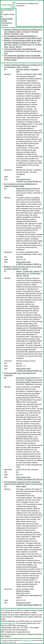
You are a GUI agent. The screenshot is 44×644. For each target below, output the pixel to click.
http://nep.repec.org (8, 623)
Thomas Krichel (26, 640)
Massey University (35, 634)
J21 (17, 472)
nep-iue (4, 5)
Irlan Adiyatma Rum (23, 382)
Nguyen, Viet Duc (15, 47)
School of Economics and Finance (13, 634)
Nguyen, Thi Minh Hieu (25, 271)
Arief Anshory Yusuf (22, 51)
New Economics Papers (12, 5)
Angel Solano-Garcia (34, 38)
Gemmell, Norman (23, 70)
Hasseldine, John (17, 34)
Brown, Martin (12, 60)
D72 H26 (19, 257)
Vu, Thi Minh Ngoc (34, 274)
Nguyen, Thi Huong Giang (22, 45)
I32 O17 (19, 363)
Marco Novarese (19, 626)
